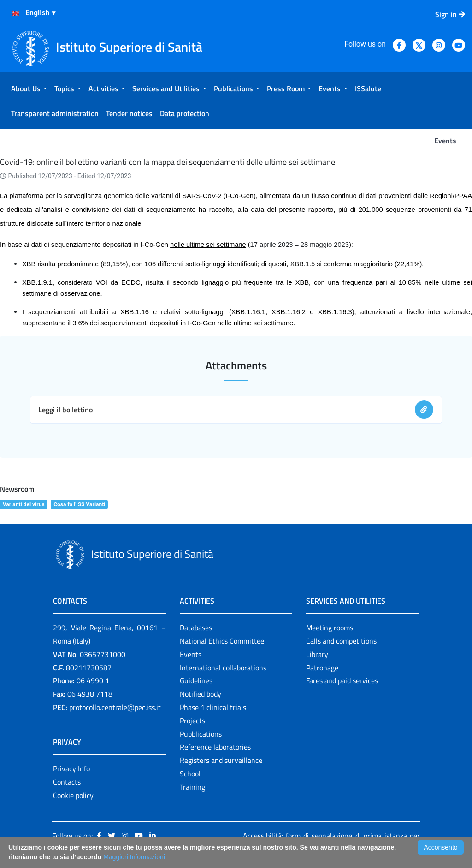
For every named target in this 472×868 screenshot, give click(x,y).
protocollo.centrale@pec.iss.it (115, 707)
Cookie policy (73, 795)
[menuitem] (29, 88)
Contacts (67, 782)
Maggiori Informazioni (134, 857)
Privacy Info (71, 768)
